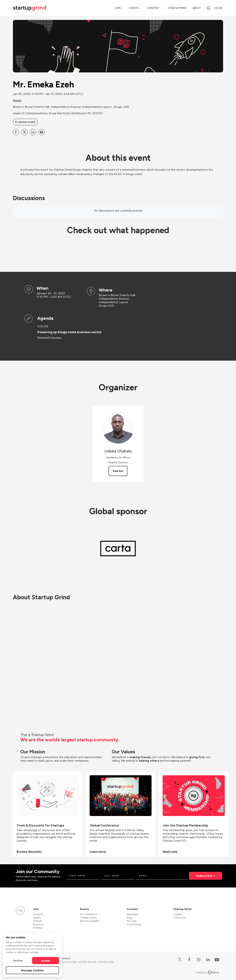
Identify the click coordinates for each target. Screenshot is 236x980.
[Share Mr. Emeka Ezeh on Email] (41, 132)
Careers (178, 914)
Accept (46, 960)
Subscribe (204, 876)
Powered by (208, 972)
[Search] (209, 8)
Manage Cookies (33, 970)
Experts (37, 918)
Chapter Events (88, 918)
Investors (38, 914)
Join (118, 8)
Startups (38, 921)
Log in (218, 8)
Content (153, 8)
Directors (38, 928)
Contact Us (179, 918)
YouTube (132, 921)
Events (134, 8)
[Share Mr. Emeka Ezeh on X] (25, 132)
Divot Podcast (134, 924)
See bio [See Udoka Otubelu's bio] (118, 471)
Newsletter (133, 914)
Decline (18, 960)
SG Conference (88, 914)
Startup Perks (177, 8)
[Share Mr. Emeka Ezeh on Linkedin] (33, 132)
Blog (129, 918)
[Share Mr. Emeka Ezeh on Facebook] (16, 132)
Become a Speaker (90, 921)
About (197, 8)
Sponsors (38, 924)
